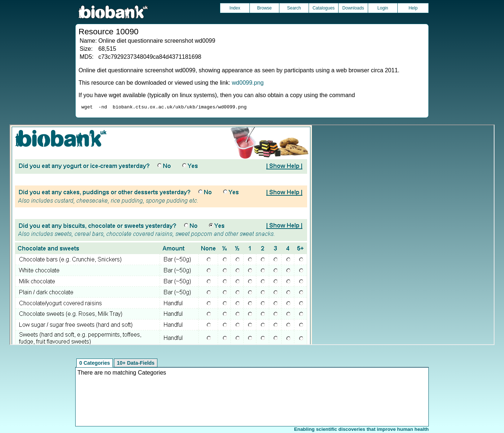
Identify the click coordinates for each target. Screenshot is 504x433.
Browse (264, 8)
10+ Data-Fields (136, 364)
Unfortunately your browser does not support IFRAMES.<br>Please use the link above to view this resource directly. (252, 236)
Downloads (353, 8)
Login (383, 8)
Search (294, 8)
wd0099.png (248, 83)
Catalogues (324, 8)
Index (235, 8)
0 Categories (95, 364)
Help (413, 8)
